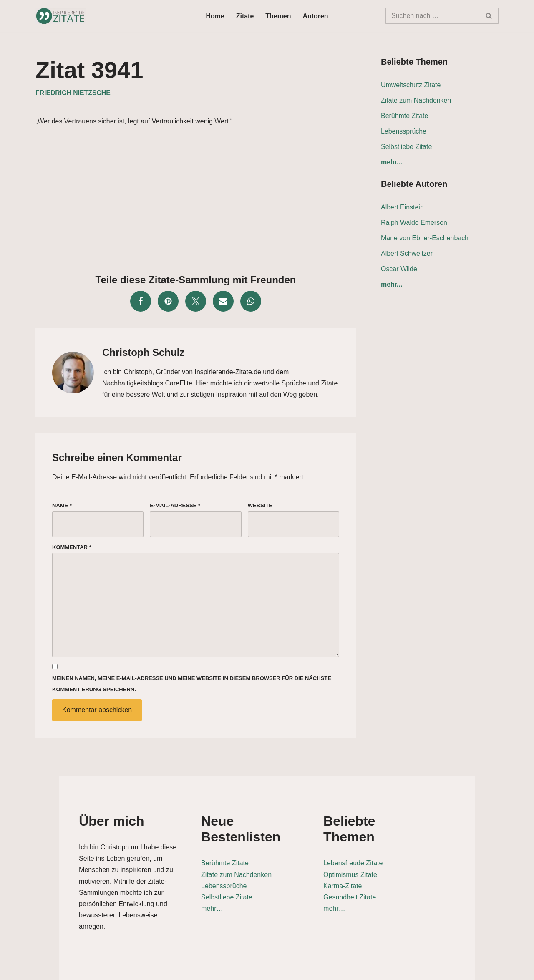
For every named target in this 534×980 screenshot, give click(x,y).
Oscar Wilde (399, 269)
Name (62, 506)
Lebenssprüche (404, 131)
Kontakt (441, 969)
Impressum (480, 969)
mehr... (392, 162)
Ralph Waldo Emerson (414, 223)
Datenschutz (399, 969)
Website (260, 506)
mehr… (209, 893)
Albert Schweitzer (407, 254)
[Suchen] (433, 16)
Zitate (245, 16)
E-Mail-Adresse (175, 506)
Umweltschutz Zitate (411, 85)
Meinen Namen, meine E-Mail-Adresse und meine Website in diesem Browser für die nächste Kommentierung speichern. (192, 685)
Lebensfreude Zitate (386, 847)
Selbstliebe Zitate (407, 147)
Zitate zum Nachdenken (416, 100)
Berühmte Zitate (405, 116)
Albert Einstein (402, 208)
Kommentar (72, 548)
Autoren (316, 16)
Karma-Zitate (375, 870)
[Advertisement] (196, 198)
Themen (278, 16)
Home (215, 16)
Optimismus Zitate (383, 858)
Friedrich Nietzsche (73, 93)
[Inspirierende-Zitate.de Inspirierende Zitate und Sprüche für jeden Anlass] (60, 16)
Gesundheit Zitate (383, 881)
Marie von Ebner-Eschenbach (425, 238)
